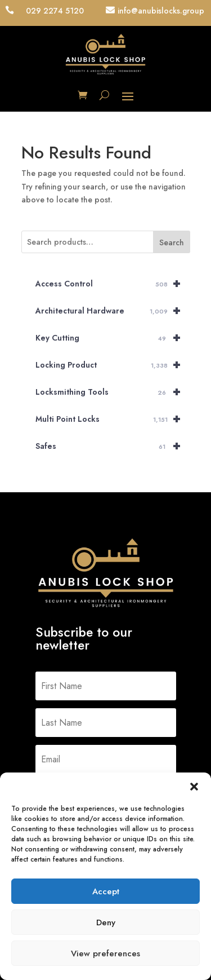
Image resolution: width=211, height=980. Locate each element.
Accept (106, 891)
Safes (113, 446)
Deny (106, 922)
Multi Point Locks (113, 419)
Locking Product (113, 365)
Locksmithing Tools (113, 392)
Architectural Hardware (113, 311)
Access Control (113, 284)
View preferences (105, 953)
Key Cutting (113, 338)
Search (172, 242)
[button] (194, 787)
